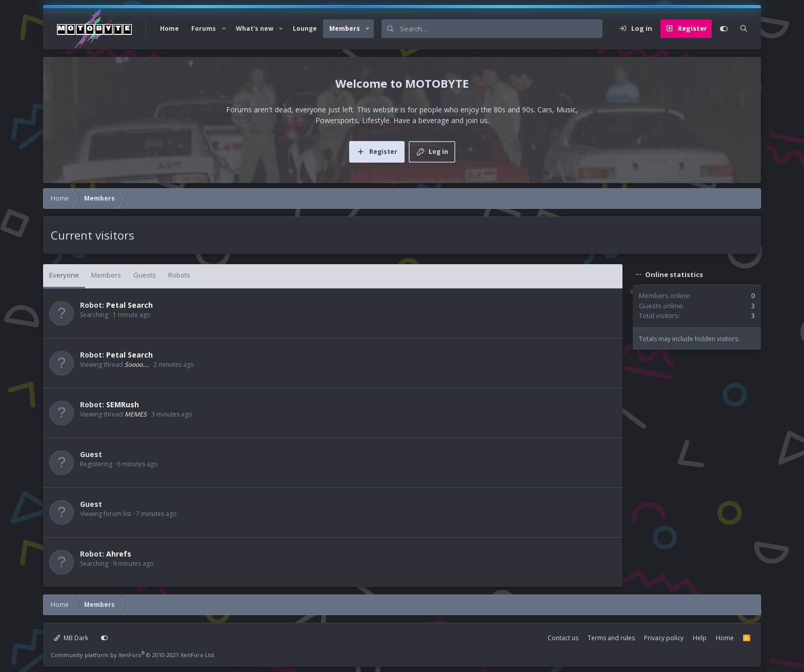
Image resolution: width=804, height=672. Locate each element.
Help (700, 638)
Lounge (305, 28)
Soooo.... (137, 364)
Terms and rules (611, 638)
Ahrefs (119, 554)
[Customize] (723, 29)
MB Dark (71, 638)
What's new (255, 28)
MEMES (136, 414)
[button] (224, 29)
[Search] (501, 29)
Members (345, 28)
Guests (145, 275)
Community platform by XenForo (133, 655)
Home (169, 28)
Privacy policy (664, 638)
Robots (179, 275)
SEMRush (123, 404)
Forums (204, 28)
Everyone (64, 275)
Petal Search (129, 305)
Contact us (563, 638)
